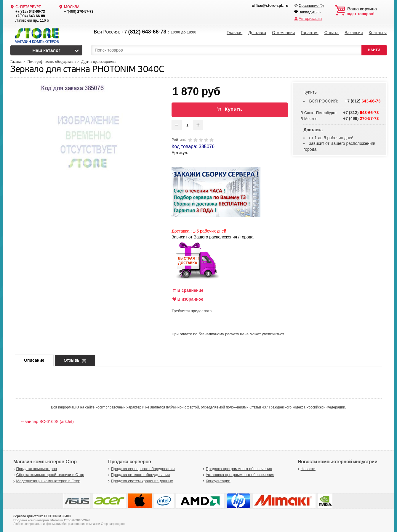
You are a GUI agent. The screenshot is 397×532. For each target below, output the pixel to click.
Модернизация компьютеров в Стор (46, 481)
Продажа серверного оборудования (141, 469)
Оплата (332, 33)
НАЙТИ (374, 50)
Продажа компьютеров (34, 469)
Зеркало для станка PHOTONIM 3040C (87, 70)
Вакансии (354, 33)
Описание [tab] (34, 360)
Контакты (377, 33)
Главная (234, 33)
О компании (283, 33)
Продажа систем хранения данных (140, 481)
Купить (233, 109)
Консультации (216, 481)
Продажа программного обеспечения (237, 469)
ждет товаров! (367, 11)
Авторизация (310, 19)
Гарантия (310, 33)
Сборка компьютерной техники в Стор (48, 475)
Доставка (257, 33)
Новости (306, 469)
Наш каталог (46, 50)
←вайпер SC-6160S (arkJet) (47, 422)
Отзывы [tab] (75, 360)
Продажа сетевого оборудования (138, 475)
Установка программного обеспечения (238, 475)
